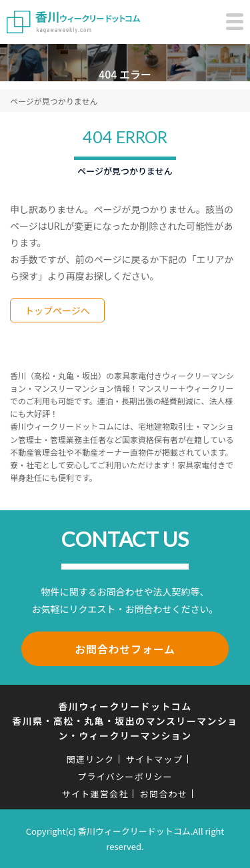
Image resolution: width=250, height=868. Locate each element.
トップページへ (57, 310)
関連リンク (91, 759)
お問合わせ (164, 794)
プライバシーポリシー (125, 776)
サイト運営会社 (95, 794)
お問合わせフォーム (125, 649)
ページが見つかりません (54, 101)
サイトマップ (154, 759)
